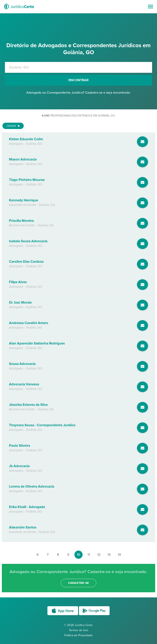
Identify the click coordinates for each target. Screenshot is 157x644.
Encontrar (78, 80)
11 (89, 555)
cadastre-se (78, 583)
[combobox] (78, 67)
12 (99, 555)
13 (109, 555)
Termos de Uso (78, 630)
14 (119, 555)
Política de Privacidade (78, 635)
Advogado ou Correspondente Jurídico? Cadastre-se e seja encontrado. (78, 93)
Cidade (13, 126)
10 (78, 555)
